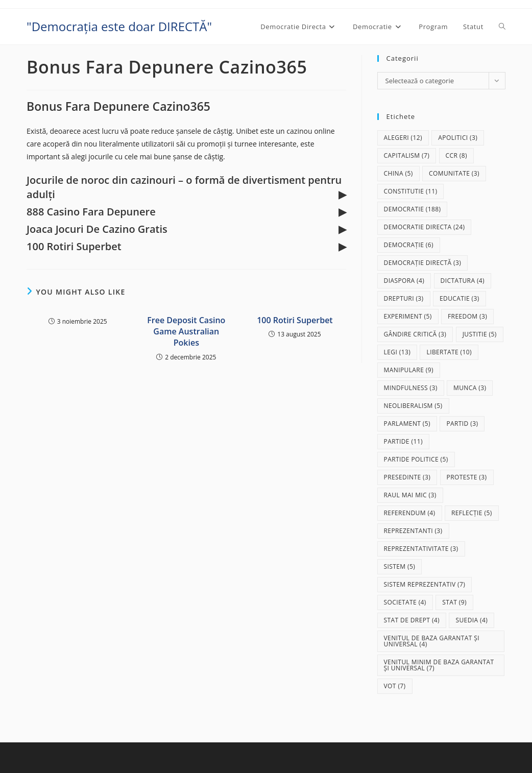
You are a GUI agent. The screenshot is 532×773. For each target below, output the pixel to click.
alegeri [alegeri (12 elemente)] (403, 138)
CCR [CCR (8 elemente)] (456, 155)
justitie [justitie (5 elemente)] (480, 334)
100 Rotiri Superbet (295, 320)
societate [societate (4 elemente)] (405, 602)
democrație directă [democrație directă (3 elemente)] (423, 263)
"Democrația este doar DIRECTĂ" (119, 26)
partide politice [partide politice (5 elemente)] (416, 459)
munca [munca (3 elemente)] (470, 388)
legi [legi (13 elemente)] (397, 352)
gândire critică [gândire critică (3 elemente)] (415, 334)
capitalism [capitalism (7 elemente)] (407, 155)
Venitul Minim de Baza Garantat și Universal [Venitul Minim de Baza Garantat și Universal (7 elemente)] (439, 665)
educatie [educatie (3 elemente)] (460, 298)
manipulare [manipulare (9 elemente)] (409, 370)
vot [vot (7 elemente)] (395, 686)
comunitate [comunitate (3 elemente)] (454, 173)
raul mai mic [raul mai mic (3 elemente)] (410, 495)
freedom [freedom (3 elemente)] (467, 316)
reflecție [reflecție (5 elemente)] (472, 513)
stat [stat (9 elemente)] (454, 602)
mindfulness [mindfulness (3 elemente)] (411, 388)
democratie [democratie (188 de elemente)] (413, 209)
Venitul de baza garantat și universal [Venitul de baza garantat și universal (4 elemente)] (432, 641)
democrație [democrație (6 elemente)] (409, 245)
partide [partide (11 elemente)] (403, 441)
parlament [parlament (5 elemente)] (407, 424)
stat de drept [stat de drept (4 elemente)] (412, 620)
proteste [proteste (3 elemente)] (467, 477)
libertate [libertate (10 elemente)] (449, 352)
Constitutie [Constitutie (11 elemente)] (411, 191)
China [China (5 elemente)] (398, 173)
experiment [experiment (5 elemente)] (408, 316)
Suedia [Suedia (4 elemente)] (471, 620)
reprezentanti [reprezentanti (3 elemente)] (413, 531)
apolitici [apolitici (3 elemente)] (458, 138)
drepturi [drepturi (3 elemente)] (404, 298)
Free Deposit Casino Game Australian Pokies (186, 332)
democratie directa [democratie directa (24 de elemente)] (425, 227)
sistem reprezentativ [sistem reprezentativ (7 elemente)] (425, 584)
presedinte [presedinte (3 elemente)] (407, 477)
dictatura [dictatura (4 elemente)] (463, 281)
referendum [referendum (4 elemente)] (410, 513)
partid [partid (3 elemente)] (462, 424)
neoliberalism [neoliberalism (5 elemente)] (413, 406)
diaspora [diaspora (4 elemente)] (404, 281)
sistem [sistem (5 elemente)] (400, 566)
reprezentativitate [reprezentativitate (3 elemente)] (421, 549)
